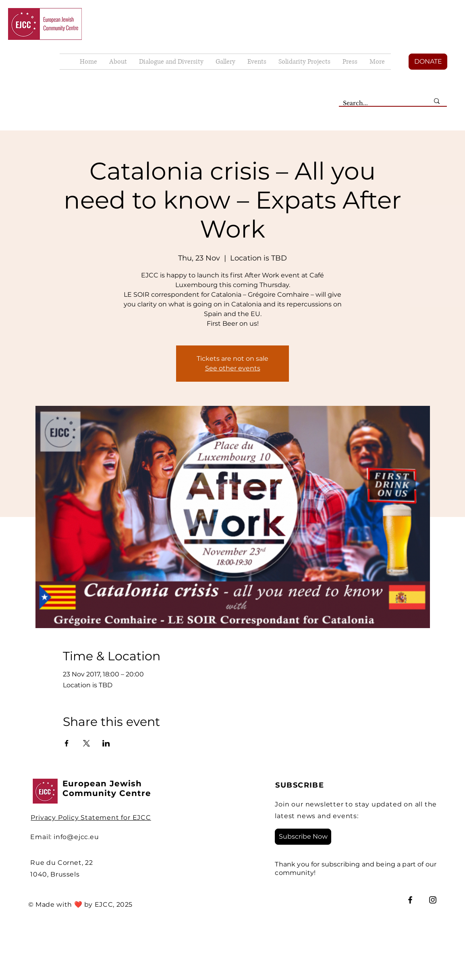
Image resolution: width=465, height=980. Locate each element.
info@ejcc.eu (76, 837)
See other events (233, 368)
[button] (225, 62)
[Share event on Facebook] (67, 743)
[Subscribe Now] (303, 837)
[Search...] (380, 103)
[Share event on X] (86, 743)
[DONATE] (428, 62)
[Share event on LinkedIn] (106, 743)
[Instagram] (433, 900)
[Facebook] (410, 900)
